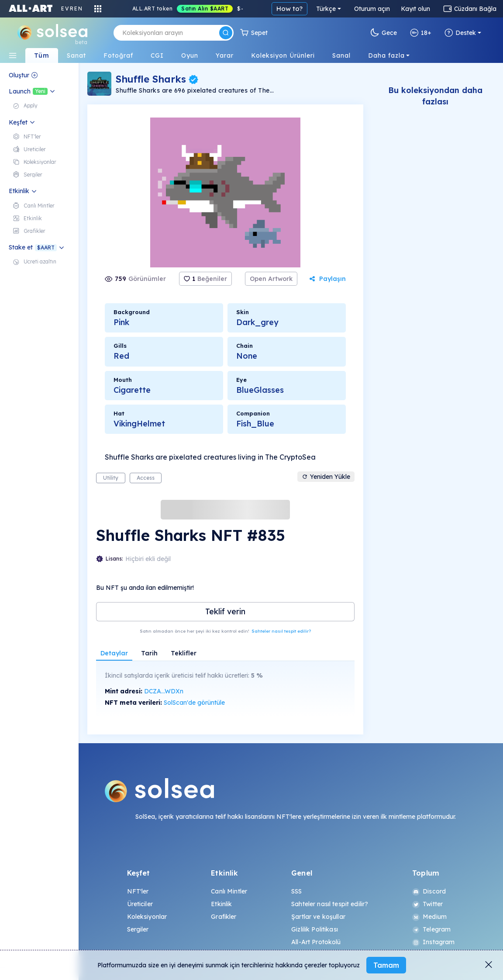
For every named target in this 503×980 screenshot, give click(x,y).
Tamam (386, 965)
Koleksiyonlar (147, 917)
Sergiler (138, 929)
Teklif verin (225, 611)
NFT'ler (138, 891)
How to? (289, 9)
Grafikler (224, 917)
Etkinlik (221, 904)
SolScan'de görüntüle (194, 703)
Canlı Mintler (229, 891)
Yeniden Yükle (326, 477)
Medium (429, 917)
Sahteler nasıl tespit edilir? (281, 631)
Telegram (431, 929)
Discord (429, 891)
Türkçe (326, 9)
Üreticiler (140, 904)
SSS (296, 891)
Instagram (433, 942)
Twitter (427, 904)
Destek (460, 33)
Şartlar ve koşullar (318, 917)
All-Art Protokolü (316, 942)
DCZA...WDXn (164, 691)
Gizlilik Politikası (315, 929)
